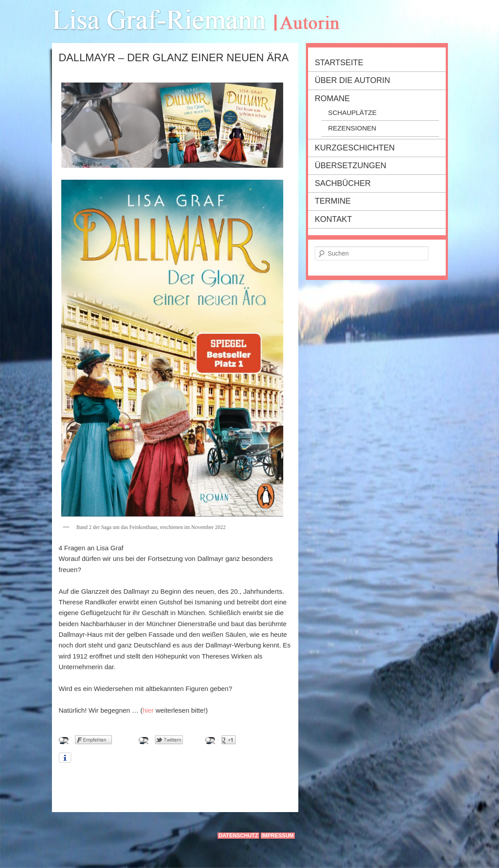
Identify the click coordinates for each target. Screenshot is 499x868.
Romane (332, 99)
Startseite (339, 63)
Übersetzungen (350, 166)
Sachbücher (343, 183)
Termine (333, 201)
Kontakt (333, 219)
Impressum (278, 836)
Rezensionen (352, 128)
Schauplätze (352, 112)
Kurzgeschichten (355, 148)
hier (148, 710)
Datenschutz (238, 836)
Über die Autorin (352, 80)
